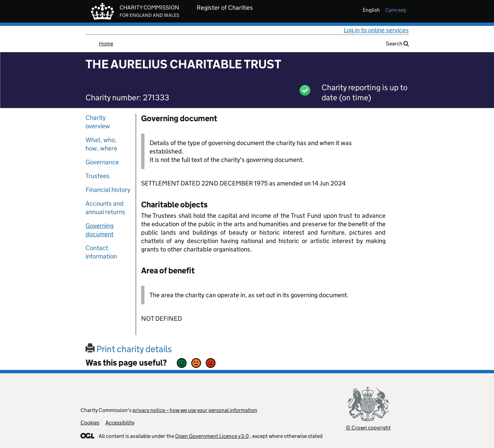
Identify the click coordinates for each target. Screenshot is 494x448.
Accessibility (120, 423)
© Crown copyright (368, 428)
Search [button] (397, 44)
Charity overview (98, 122)
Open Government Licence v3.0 (212, 436)
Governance (102, 162)
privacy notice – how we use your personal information (195, 410)
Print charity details (129, 349)
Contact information (101, 252)
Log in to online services (376, 30)
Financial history (108, 190)
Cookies (90, 423)
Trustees (97, 176)
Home (106, 44)
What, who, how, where (101, 144)
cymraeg (396, 10)
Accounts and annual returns (105, 208)
